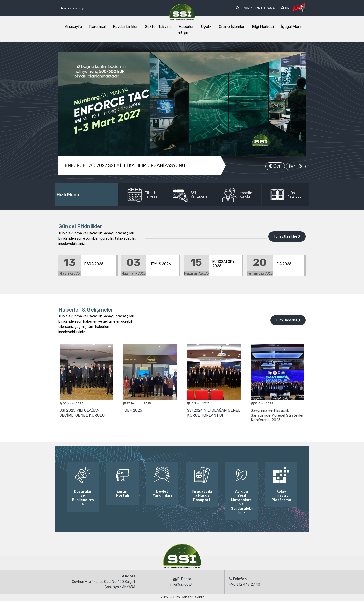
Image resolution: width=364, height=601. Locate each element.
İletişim (183, 32)
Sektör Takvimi (158, 27)
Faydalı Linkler (125, 27)
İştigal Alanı (291, 27)
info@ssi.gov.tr (182, 584)
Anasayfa (73, 27)
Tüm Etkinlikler (287, 236)
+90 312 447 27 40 (244, 584)
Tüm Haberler (288, 320)
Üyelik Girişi (73, 8)
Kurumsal (97, 27)
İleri (296, 166)
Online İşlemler (232, 27)
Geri (275, 166)
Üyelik (206, 27)
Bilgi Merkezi (263, 27)
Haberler (186, 27)
